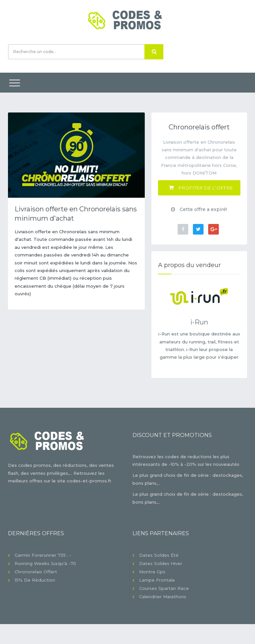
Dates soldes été (159, 555)
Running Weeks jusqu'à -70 (45, 563)
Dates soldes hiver (161, 563)
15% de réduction (35, 580)
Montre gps (152, 572)
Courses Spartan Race (164, 588)
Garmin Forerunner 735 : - (43, 555)
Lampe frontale (157, 580)
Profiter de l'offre (201, 188)
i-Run (199, 322)
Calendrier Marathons (163, 597)
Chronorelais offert (36, 572)
